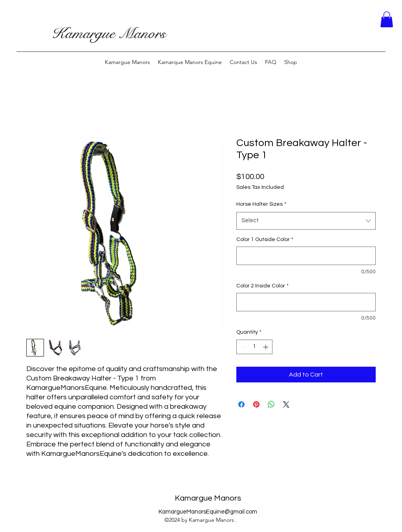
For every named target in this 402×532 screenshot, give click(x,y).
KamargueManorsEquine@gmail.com (208, 512)
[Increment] (266, 347)
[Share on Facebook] (241, 404)
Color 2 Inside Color (262, 286)
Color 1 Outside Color (265, 239)
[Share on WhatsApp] (271, 404)
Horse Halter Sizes (261, 204)
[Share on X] (286, 404)
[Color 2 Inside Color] (306, 302)
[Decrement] (242, 347)
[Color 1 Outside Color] (306, 256)
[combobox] (306, 221)
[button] (387, 19)
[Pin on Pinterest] (256, 404)
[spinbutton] (254, 347)
